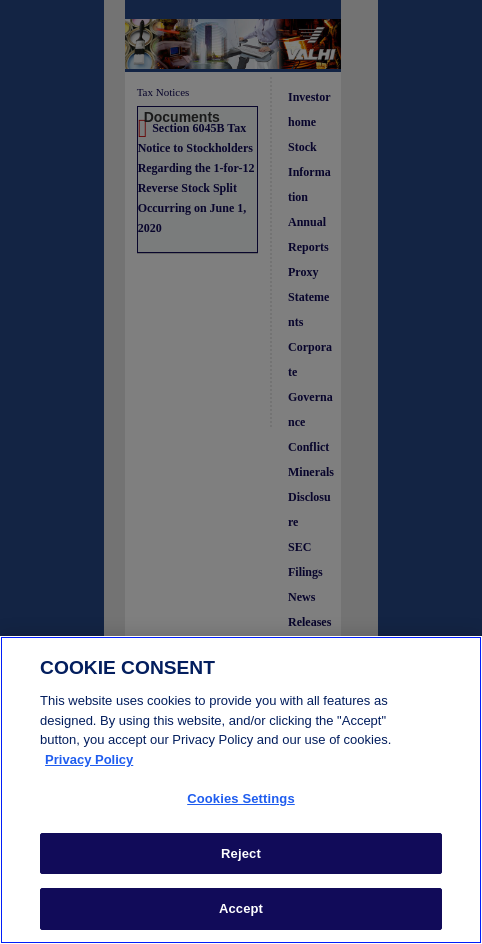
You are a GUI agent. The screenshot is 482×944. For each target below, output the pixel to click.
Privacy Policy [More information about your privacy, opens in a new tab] (89, 759)
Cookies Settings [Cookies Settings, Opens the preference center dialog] (241, 798)
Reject (241, 853)
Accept (241, 908)
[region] (241, 790)
